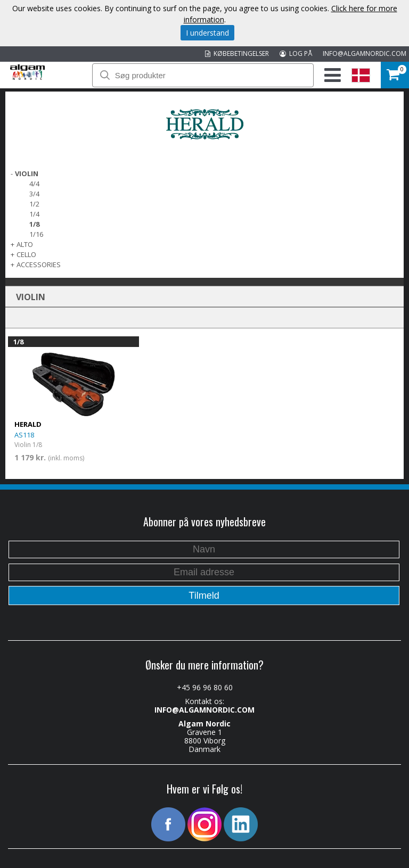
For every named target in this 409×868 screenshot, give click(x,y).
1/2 (34, 204)
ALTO (25, 244)
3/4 (34, 194)
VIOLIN (27, 173)
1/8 (34, 224)
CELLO (26, 254)
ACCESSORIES (39, 264)
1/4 (34, 214)
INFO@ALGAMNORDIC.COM (365, 53)
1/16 (36, 234)
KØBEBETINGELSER (237, 53)
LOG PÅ (296, 53)
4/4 (34, 184)
